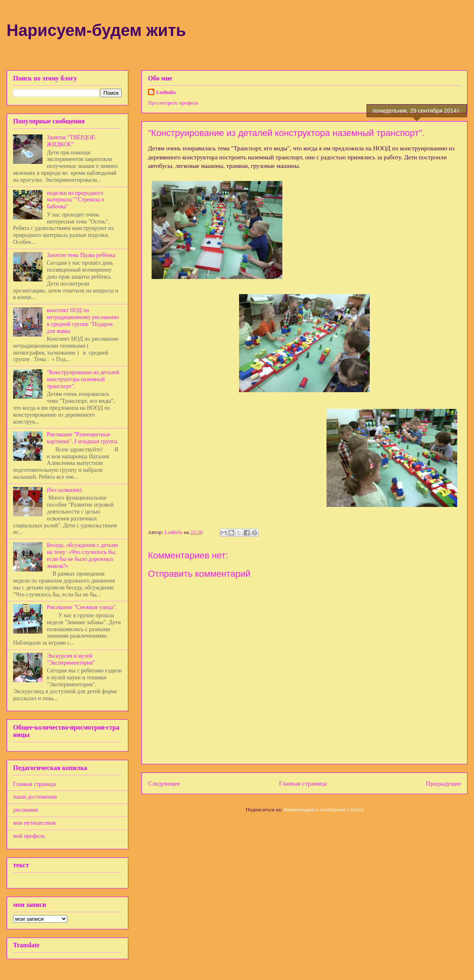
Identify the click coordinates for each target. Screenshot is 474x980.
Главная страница (303, 783)
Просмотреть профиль (173, 103)
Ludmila (166, 92)
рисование (26, 810)
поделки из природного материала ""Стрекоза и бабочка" (76, 200)
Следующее (164, 783)
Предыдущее (443, 783)
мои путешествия (34, 823)
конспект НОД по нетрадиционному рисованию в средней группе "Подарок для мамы (83, 320)
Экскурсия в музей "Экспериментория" (71, 659)
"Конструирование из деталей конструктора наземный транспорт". (83, 379)
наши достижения (35, 797)
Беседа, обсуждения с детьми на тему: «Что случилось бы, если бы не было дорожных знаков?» (83, 555)
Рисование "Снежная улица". (82, 607)
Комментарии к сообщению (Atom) (324, 809)
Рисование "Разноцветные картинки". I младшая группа (82, 438)
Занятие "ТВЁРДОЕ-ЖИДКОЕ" (72, 141)
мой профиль (29, 836)
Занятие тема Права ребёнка (81, 255)
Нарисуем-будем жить (96, 30)
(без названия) (64, 490)
